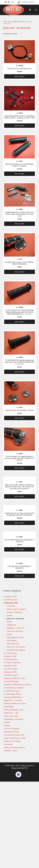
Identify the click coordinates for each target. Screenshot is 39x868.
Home (5, 21)
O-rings (9, 634)
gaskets (10, 615)
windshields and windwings (16, 650)
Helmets (7, 722)
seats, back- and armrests (16, 647)
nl (6, 2)
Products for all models (12, 741)
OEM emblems (12, 641)
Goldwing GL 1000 (10, 597)
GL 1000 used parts (11, 600)
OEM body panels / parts (15, 637)
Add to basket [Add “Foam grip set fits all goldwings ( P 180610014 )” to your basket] (20, 576)
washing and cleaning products (15, 748)
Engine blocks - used (11, 713)
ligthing (9, 622)
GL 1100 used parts (11, 653)
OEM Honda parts (13, 644)
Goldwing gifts (9, 707)
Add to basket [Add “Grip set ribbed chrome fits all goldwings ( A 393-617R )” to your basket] (20, 549)
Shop (10, 21)
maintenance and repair (15, 631)
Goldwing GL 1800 (10, 672)
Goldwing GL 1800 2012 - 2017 (15, 678)
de (10, 2)
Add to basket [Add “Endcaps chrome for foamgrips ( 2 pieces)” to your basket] (20, 418)
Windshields (8, 744)
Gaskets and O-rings (11, 716)
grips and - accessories (15, 619)
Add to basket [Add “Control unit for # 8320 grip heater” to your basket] (20, 76)
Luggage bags (12, 625)
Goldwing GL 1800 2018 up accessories (18, 685)
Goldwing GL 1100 (18, 21)
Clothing (7, 726)
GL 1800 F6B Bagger (11, 681)
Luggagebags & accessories (14, 719)
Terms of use (25, 766)
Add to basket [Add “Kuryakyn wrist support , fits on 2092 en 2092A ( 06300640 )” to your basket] (20, 272)
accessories (11, 606)
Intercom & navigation (12, 729)
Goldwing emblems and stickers (15, 704)
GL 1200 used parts (11, 659)
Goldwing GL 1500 (10, 666)
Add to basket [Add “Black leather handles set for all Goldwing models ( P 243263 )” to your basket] (20, 174)
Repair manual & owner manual (15, 738)
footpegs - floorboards (15, 612)
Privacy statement (18, 768)
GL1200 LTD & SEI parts (13, 663)
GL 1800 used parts (11, 675)
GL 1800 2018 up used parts (14, 688)
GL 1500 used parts (11, 669)
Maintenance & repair (12, 732)
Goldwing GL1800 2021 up (13, 697)
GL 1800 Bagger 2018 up (13, 694)
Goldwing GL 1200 (10, 656)
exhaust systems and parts (16, 609)
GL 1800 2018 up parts (12, 691)
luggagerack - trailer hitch (16, 628)
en (13, 2)
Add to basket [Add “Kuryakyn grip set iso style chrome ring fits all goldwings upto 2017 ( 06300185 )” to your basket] (20, 523)
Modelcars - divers (11, 751)
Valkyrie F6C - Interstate (13, 700)
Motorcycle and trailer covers (14, 735)
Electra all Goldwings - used (14, 710)
